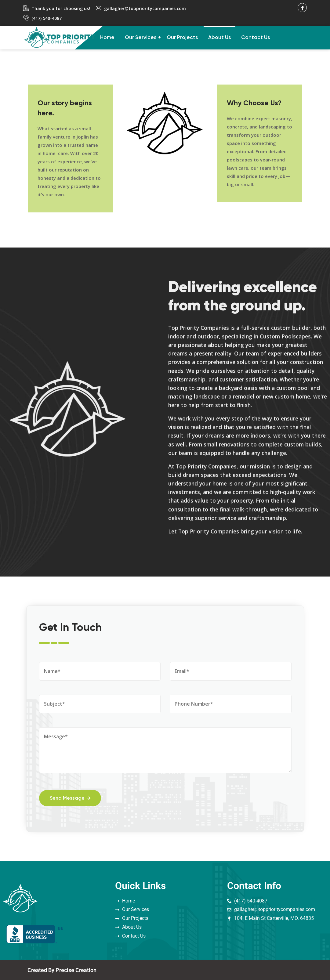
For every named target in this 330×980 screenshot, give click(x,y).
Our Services (141, 38)
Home (107, 38)
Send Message (72, 797)
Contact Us (256, 38)
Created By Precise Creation (62, 970)
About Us (219, 38)
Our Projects (182, 38)
